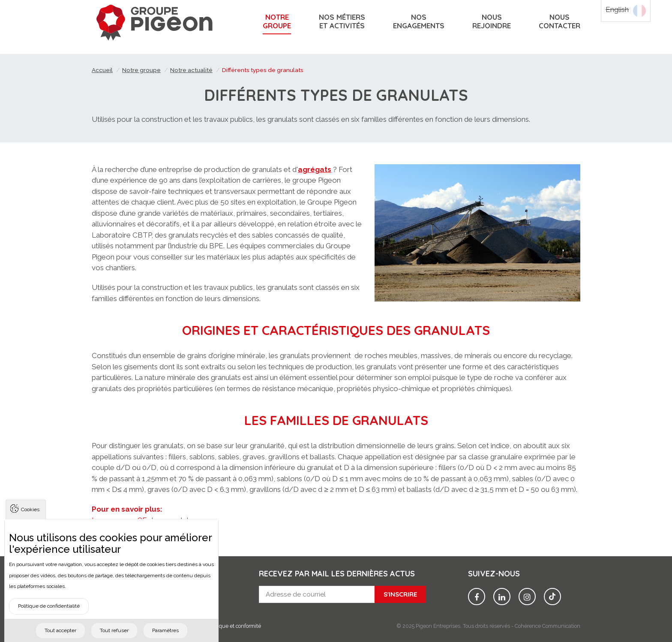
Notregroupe (277, 21)
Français (639, 11)
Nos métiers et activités (342, 21)
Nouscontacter (559, 21)
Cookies (30, 522)
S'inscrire (400, 594)
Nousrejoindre (492, 21)
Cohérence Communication (547, 626)
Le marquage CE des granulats (142, 520)
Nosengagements (419, 21)
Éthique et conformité (235, 626)
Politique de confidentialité (49, 618)
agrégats (315, 169)
